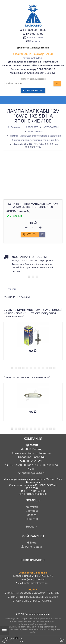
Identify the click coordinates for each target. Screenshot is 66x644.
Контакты (35, 41)
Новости (32, 527)
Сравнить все (15, 317)
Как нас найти (35, 37)
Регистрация (32, 547)
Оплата (32, 515)
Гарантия (32, 519)
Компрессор (39, 79)
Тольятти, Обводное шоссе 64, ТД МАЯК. (33, 593)
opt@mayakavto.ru (33, 58)
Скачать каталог (33, 90)
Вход (32, 543)
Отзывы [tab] (11, 289)
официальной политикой (33, 624)
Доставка (32, 511)
